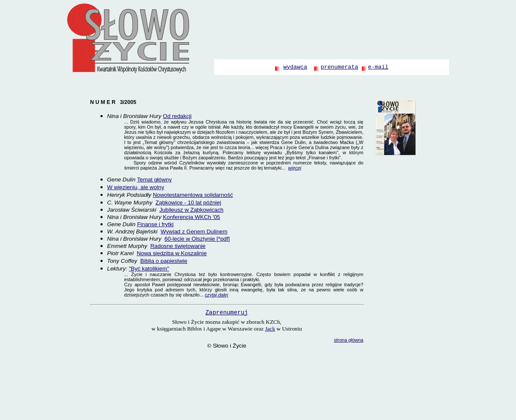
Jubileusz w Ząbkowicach (191, 210)
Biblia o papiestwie (164, 261)
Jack (270, 329)
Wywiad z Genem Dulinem (194, 232)
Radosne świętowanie (178, 246)
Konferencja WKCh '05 (192, 217)
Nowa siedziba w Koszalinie (172, 253)
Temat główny (155, 180)
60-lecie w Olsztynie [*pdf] (197, 239)
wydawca (295, 67)
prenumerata (339, 67)
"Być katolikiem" (149, 269)
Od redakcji (177, 116)
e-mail (378, 67)
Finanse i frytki (155, 224)
